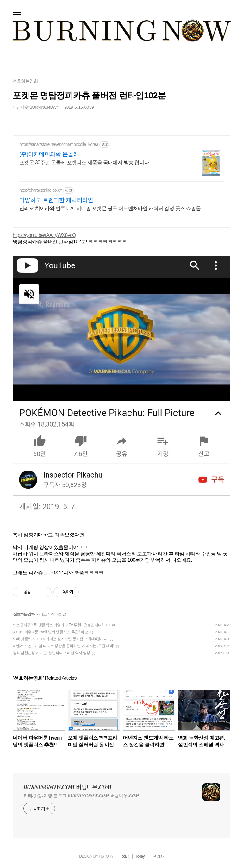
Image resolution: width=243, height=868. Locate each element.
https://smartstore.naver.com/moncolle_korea (59, 144)
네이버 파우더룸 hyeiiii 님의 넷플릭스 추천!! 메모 (50, 632)
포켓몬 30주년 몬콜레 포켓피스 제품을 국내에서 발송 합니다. (85, 162)
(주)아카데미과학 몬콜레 (49, 154)
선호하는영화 (24, 614)
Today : (141, 856)
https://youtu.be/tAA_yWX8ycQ (44, 235)
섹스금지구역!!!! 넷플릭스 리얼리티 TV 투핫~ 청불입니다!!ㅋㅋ (62, 625)
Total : (125, 856)
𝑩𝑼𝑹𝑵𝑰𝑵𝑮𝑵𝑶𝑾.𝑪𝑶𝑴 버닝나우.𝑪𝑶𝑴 (67, 787)
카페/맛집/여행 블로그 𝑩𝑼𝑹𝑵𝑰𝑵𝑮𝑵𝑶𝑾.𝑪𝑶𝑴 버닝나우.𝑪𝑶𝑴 (81, 796)
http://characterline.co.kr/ (40, 190)
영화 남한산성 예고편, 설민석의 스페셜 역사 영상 (51, 653)
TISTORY (106, 856)
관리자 (159, 856)
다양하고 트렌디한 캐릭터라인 (56, 200)
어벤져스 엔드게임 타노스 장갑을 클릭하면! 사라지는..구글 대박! (63, 646)
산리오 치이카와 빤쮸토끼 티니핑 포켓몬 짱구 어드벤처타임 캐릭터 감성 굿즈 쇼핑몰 (110, 208)
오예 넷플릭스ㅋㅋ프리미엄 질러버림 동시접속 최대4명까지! (60, 639)
